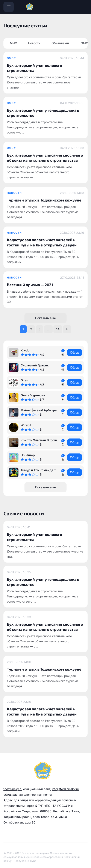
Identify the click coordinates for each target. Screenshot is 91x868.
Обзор (75, 352)
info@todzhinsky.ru (65, 789)
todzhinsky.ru (13, 789)
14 (58, 329)
